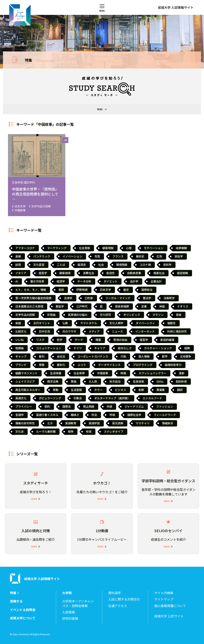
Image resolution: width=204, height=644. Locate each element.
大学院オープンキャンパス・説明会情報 (78, 603)
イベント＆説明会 (23, 610)
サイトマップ (164, 599)
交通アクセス (118, 606)
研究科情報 (70, 618)
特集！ (15, 593)
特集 (40, 60)
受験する (16, 601)
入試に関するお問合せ (124, 599)
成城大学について (23, 618)
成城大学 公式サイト (169, 616)
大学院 (67, 593)
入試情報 (69, 612)
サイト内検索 (164, 593)
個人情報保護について (170, 606)
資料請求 (115, 593)
